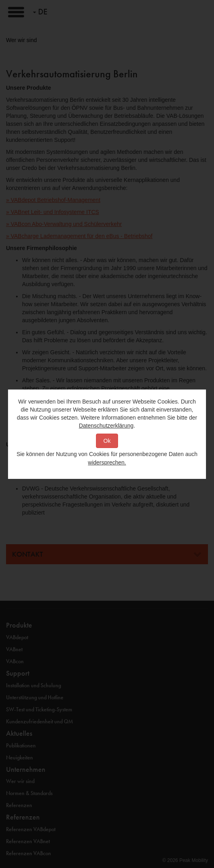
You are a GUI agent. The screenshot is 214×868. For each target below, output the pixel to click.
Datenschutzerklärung (106, 426)
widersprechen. (107, 462)
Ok (107, 441)
